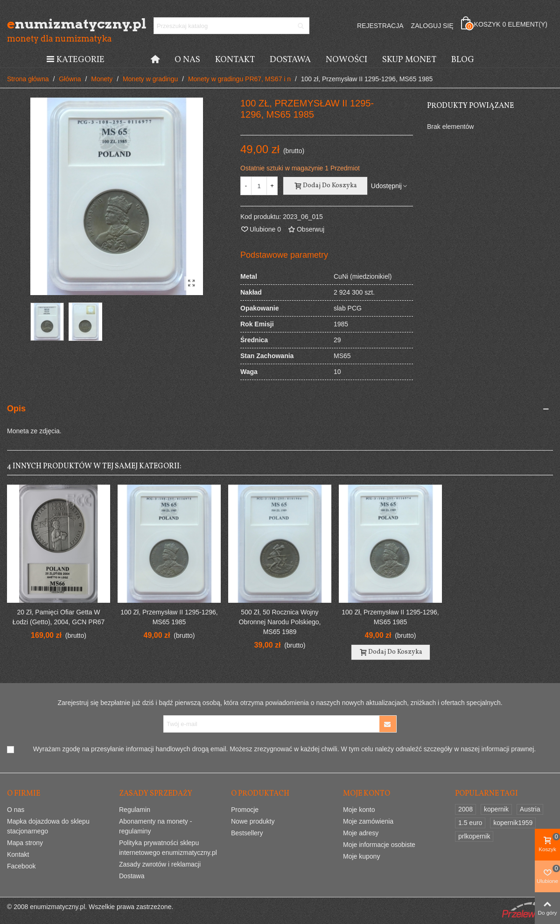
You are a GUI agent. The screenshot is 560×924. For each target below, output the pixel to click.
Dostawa (290, 60)
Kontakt (235, 60)
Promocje (245, 810)
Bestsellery (247, 833)
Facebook (21, 866)
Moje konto (359, 810)
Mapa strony (25, 843)
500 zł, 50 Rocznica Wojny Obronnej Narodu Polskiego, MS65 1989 (280, 622)
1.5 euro (470, 823)
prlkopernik (474, 836)
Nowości (346, 60)
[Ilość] (259, 186)
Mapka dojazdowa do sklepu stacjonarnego (48, 826)
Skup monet (409, 60)
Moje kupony (361, 856)
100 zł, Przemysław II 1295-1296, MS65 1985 (169, 617)
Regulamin (135, 810)
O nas (187, 60)
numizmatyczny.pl (58, 24)
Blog (463, 60)
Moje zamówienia (368, 821)
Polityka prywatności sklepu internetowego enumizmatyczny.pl (168, 848)
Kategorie (75, 60)
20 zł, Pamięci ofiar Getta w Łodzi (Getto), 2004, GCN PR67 (59, 617)
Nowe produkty (253, 821)
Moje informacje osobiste (379, 845)
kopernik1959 (513, 823)
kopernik (496, 809)
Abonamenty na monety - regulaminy (155, 826)
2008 (465, 809)
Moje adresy (361, 833)
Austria (530, 809)
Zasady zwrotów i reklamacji (160, 864)
